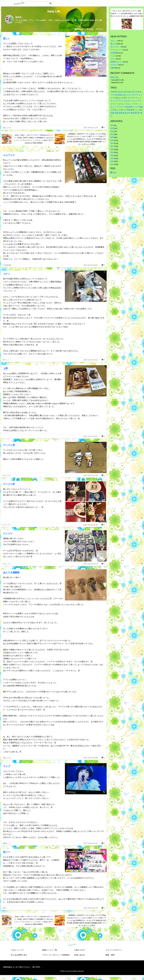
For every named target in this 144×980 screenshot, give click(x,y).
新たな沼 (114, 44)
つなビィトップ (17, 950)
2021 (113, 134)
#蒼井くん (7, 843)
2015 (113, 152)
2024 (113, 125)
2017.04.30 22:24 (91, 128)
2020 (113, 137)
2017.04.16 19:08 (91, 758)
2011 (113, 164)
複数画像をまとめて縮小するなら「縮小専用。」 (23, 967)
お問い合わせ (79, 955)
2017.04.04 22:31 (91, 843)
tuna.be (72, 945)
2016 (113, 149)
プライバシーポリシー (51, 955)
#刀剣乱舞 (7, 265)
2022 (113, 131)
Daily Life (54, 11)
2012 (113, 161)
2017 (113, 146)
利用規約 (66, 955)
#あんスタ (7, 128)
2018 (113, 143)
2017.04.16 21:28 (91, 525)
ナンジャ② (9, 484)
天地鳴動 (114, 53)
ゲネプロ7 (115, 65)
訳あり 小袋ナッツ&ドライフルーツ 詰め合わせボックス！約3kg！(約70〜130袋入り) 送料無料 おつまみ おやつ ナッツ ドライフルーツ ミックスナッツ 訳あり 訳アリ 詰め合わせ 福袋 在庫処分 (34, 139)
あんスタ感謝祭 (11, 573)
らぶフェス (9, 155)
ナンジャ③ (9, 445)
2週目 (113, 68)
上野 (5, 368)
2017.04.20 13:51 (91, 360)
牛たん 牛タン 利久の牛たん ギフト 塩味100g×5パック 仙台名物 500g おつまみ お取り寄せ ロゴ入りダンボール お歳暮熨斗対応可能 (127, 14)
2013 (113, 158)
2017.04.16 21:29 (91, 475)
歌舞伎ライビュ (117, 62)
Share (100, 29)
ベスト (113, 56)
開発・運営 (110, 955)
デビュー (114, 41)
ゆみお (19, 17)
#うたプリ (7, 475)
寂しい (7, 38)
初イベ (7, 852)
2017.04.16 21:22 (91, 564)
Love (90, 29)
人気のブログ (79, 950)
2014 (113, 155)
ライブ (7, 766)
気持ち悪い (115, 77)
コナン (7, 274)
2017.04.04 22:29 (91, 908)
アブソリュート (117, 50)
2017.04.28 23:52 (91, 265)
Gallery (79, 29)
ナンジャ (8, 533)
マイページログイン (114, 950)
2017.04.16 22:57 (91, 436)
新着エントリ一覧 (50, 950)
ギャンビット (116, 47)
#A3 (4, 908)
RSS (114, 173)
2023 (113, 128)
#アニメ (6, 360)
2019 (113, 140)
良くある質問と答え (19, 955)
